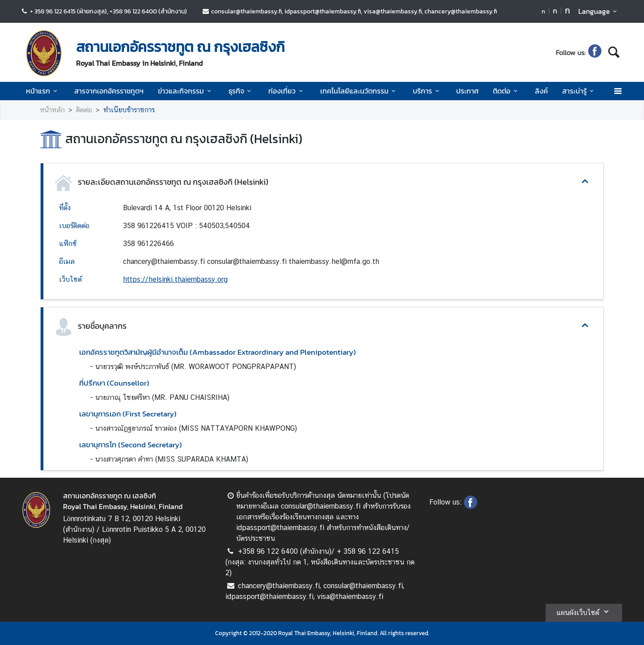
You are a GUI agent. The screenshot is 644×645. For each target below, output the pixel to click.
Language (599, 11)
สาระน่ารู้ (579, 91)
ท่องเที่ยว (287, 91)
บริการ (427, 91)
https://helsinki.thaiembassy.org (175, 279)
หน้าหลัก (52, 110)
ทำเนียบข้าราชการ (129, 110)
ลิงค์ (541, 91)
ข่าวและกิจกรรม (186, 91)
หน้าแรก (43, 91)
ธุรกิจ (241, 91)
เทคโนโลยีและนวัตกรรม (359, 91)
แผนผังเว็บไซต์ (584, 611)
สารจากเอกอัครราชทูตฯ (109, 91)
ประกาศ (467, 91)
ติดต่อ (506, 91)
